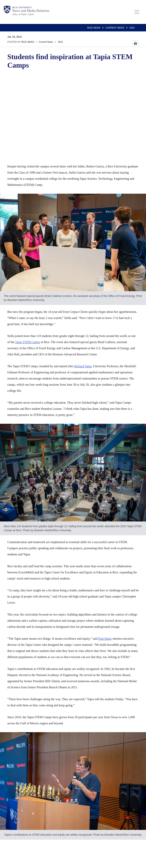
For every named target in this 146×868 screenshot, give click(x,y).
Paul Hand (105, 639)
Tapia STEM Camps (28, 342)
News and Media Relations (31, 11)
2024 (132, 28)
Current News (115, 28)
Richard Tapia (83, 366)
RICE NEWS (94, 28)
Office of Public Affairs (23, 14)
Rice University (22, 7)
